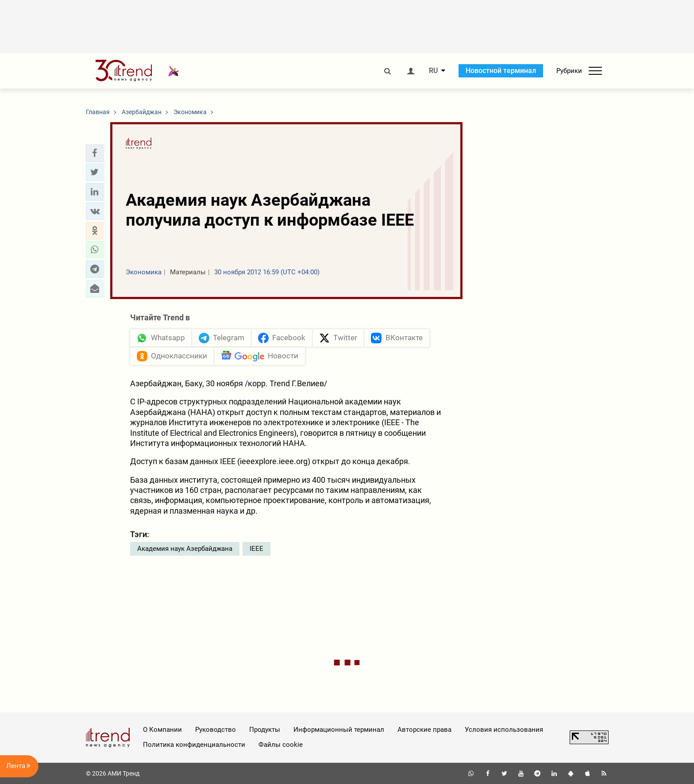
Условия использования (504, 730)
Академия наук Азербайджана (185, 549)
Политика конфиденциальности (194, 745)
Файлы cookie (281, 745)
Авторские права (424, 730)
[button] (95, 153)
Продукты (265, 730)
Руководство (216, 730)
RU (433, 71)
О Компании (162, 730)
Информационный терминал (339, 730)
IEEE (256, 549)
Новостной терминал (501, 71)
